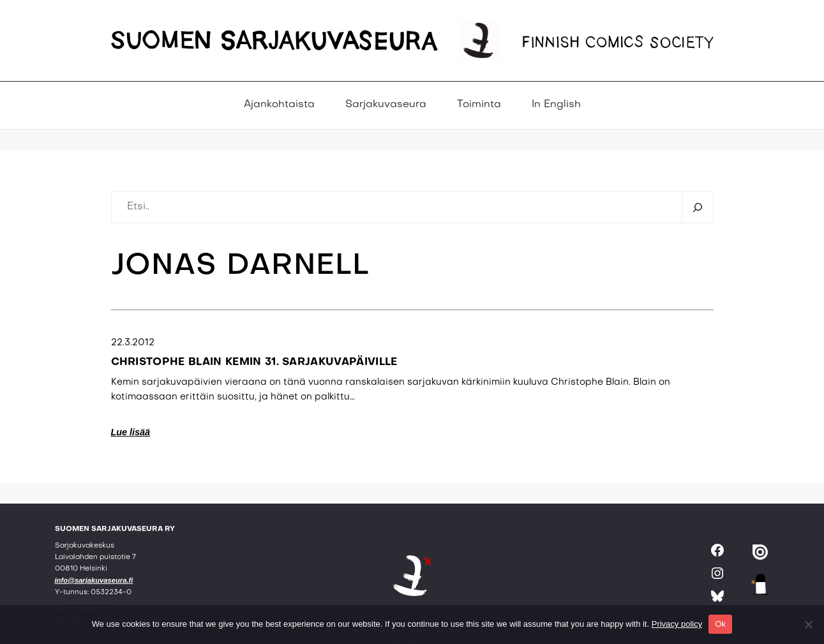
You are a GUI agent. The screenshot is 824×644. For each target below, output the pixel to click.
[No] (808, 624)
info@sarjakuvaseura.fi (94, 580)
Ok (720, 624)
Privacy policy (677, 624)
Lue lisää (131, 432)
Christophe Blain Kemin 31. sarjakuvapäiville (254, 363)
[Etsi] (697, 207)
